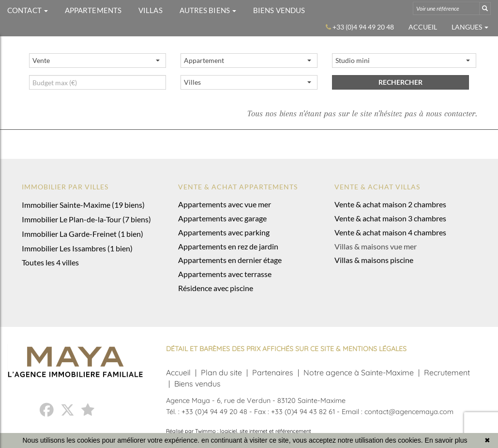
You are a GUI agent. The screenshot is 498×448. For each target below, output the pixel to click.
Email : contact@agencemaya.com (398, 412)
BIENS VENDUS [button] (279, 10)
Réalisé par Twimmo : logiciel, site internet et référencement (239, 431)
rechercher (400, 82)
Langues (470, 27)
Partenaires (273, 372)
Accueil (423, 27)
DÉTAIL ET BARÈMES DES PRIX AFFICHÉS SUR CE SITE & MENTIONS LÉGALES (286, 349)
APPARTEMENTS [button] (93, 10)
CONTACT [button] (28, 10)
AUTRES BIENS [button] (208, 10)
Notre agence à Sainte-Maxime (359, 372)
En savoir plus (446, 440)
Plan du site (221, 372)
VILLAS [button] (151, 10)
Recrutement (447, 372)
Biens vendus (197, 384)
